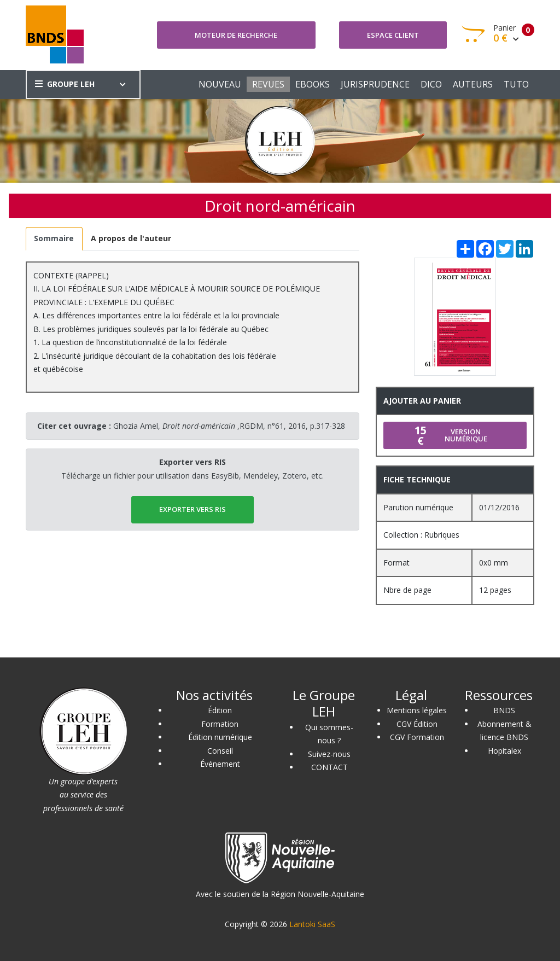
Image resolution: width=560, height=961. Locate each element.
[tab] (54, 239)
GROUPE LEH (65, 84)
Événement (220, 764)
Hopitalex (504, 751)
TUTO (516, 84)
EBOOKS (313, 84)
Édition (220, 710)
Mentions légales (417, 710)
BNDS (504, 710)
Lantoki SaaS (312, 924)
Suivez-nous (329, 754)
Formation (220, 724)
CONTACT (329, 767)
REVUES (268, 84)
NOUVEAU (220, 84)
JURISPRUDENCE (375, 84)
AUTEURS (473, 84)
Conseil (220, 751)
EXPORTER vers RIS (192, 509)
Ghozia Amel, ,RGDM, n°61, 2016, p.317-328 (229, 426)
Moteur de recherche (236, 35)
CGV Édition (417, 724)
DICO (431, 84)
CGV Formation (417, 737)
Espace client (393, 35)
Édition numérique (220, 737)
